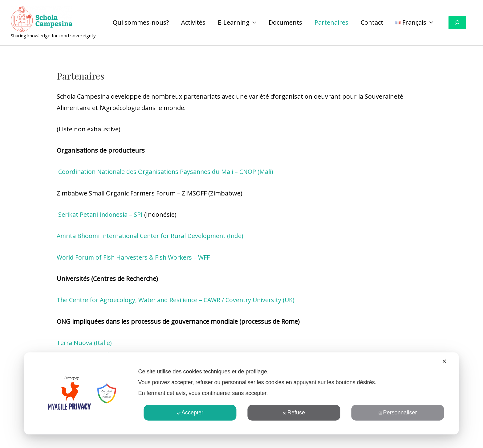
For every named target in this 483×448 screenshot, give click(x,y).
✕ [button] (444, 361)
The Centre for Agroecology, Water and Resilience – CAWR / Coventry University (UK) (178, 300)
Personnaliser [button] (398, 413)
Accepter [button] (190, 413)
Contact (372, 22)
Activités (193, 22)
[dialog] (241, 393)
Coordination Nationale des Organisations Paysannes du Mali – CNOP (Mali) (166, 172)
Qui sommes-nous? (141, 22)
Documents (285, 22)
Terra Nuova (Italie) (85, 342)
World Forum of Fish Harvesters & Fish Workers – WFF (135, 257)
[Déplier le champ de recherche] (457, 23)
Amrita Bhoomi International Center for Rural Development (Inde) (153, 235)
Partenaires (331, 22)
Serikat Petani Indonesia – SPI (101, 214)
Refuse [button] (294, 413)
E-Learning (234, 22)
